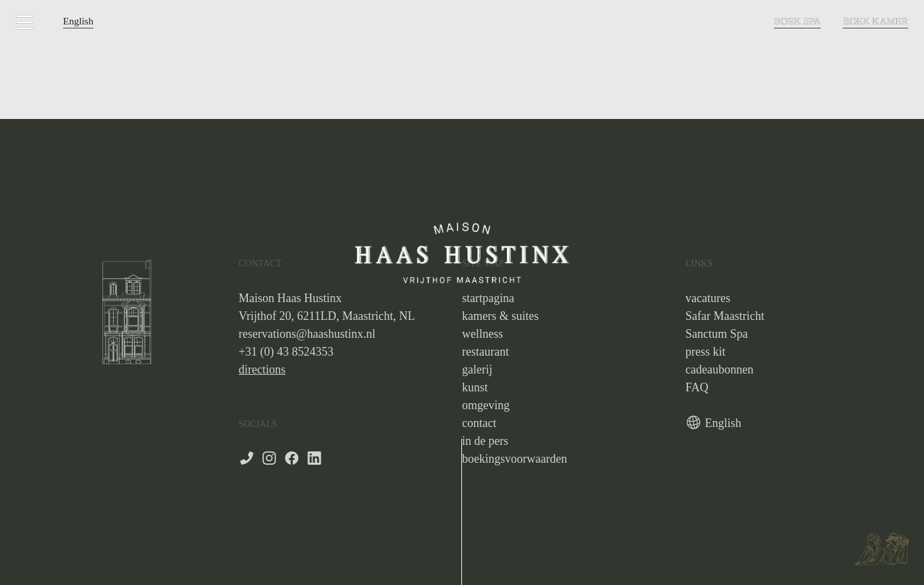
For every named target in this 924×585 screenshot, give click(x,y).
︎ (314, 459)
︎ (247, 459)
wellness (482, 334)
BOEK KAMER (875, 21)
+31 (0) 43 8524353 (286, 352)
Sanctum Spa (717, 334)
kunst (475, 387)
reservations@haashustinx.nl (307, 334)
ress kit (709, 352)
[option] (127, 310)
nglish (727, 423)
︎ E (699, 423)
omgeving (486, 405)
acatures (711, 298)
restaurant (485, 352)
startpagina (488, 298)
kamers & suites (500, 316)
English (78, 21)
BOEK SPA (797, 21)
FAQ (697, 387)
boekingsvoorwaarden (515, 459)
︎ (292, 459)
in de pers (485, 441)
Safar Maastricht (725, 316)
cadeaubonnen (719, 370)
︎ (269, 459)
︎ (25, 23)
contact (479, 423)
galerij (477, 370)
